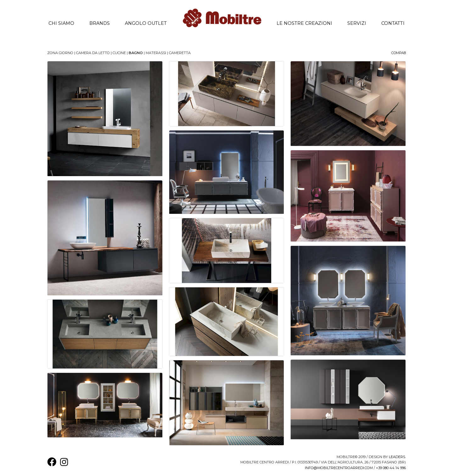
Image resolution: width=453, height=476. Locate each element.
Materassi (156, 53)
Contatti (393, 23)
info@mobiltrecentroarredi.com (339, 468)
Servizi (357, 23)
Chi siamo (65, 23)
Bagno (136, 53)
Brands (100, 23)
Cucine (119, 53)
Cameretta (180, 53)
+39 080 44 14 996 (391, 468)
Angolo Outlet (146, 23)
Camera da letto (93, 53)
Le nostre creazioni (308, 23)
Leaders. (397, 457)
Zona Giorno (60, 53)
